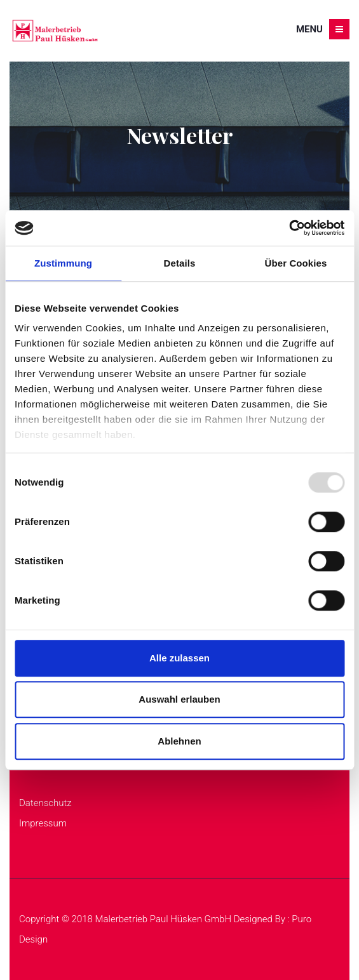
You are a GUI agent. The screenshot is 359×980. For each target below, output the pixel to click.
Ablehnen (179, 741)
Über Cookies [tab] (296, 263)
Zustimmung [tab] (63, 263)
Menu (323, 29)
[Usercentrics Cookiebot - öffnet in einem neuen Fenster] (289, 228)
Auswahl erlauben (179, 699)
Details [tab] (180, 263)
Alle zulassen (179, 658)
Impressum (43, 823)
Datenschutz (45, 803)
